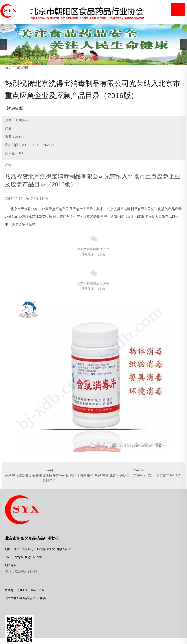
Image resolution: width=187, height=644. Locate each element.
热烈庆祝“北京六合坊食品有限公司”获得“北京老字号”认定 (138, 476)
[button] (3, 45)
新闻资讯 (21, 68)
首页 (8, 68)
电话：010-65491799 (21, 571)
